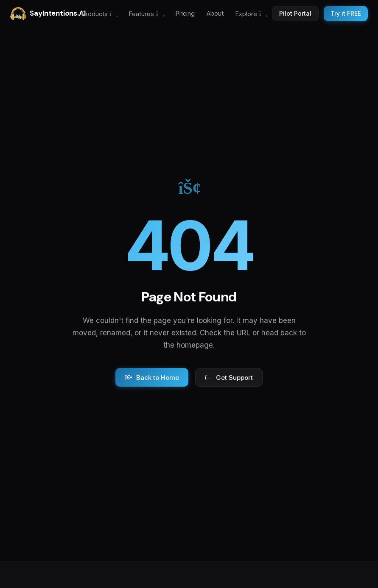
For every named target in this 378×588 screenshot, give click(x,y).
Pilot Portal (295, 13)
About (215, 13)
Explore (251, 14)
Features (146, 14)
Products (100, 14)
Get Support (229, 378)
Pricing (185, 13)
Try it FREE (346, 13)
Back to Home (152, 378)
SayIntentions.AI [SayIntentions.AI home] (43, 14)
